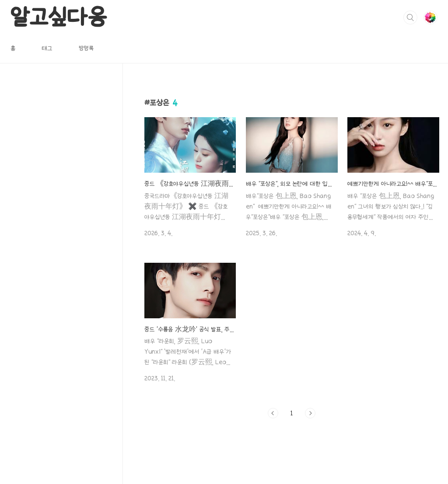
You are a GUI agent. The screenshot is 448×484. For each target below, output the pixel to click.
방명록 (86, 48)
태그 (47, 48)
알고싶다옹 (58, 17)
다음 (310, 413)
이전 (273, 413)
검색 (410, 17)
